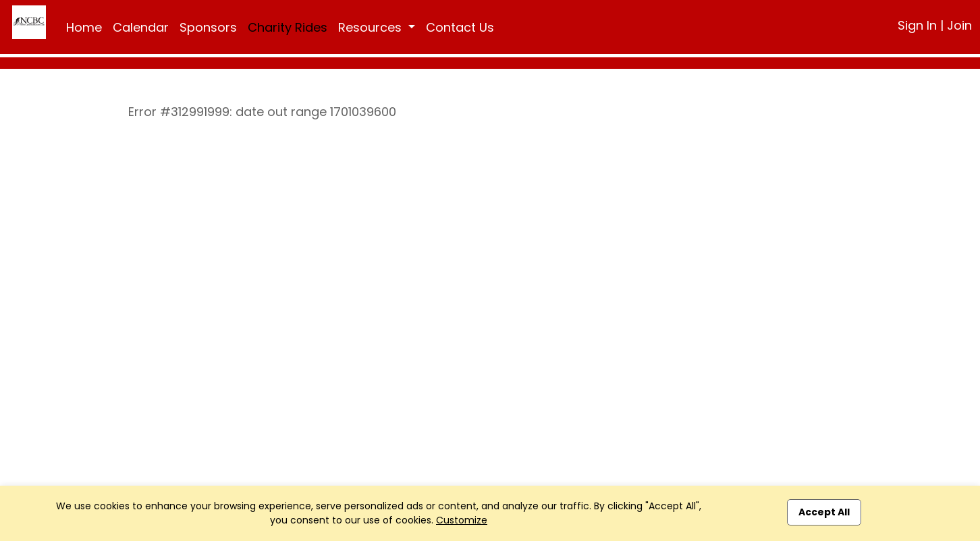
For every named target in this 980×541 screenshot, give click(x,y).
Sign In (917, 25)
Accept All (824, 512)
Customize (462, 520)
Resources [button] (372, 27)
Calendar (141, 27)
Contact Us (460, 27)
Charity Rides (288, 27)
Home (84, 27)
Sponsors (208, 27)
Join (959, 25)
